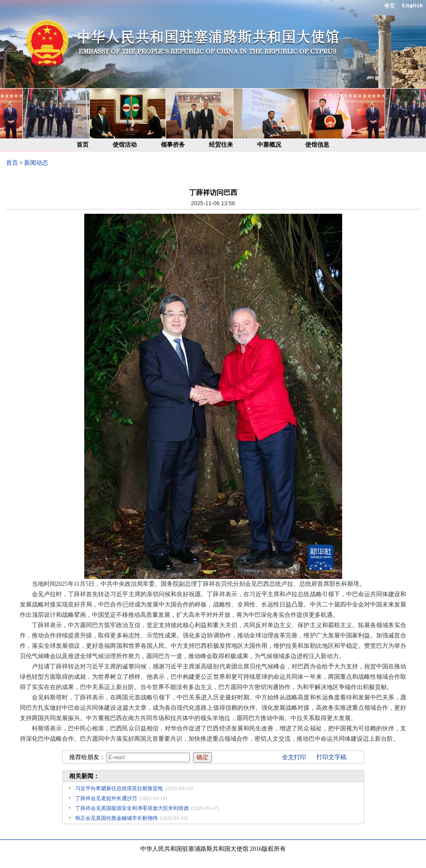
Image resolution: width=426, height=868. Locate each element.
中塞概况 (269, 145)
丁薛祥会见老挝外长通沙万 (106, 798)
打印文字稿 (331, 757)
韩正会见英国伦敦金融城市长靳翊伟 (116, 818)
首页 (83, 145)
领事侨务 (173, 145)
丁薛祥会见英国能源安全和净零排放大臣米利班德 (132, 808)
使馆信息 (317, 145)
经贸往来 (221, 145)
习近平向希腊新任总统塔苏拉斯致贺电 (119, 788)
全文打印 (294, 757)
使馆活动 (125, 145)
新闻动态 (36, 163)
